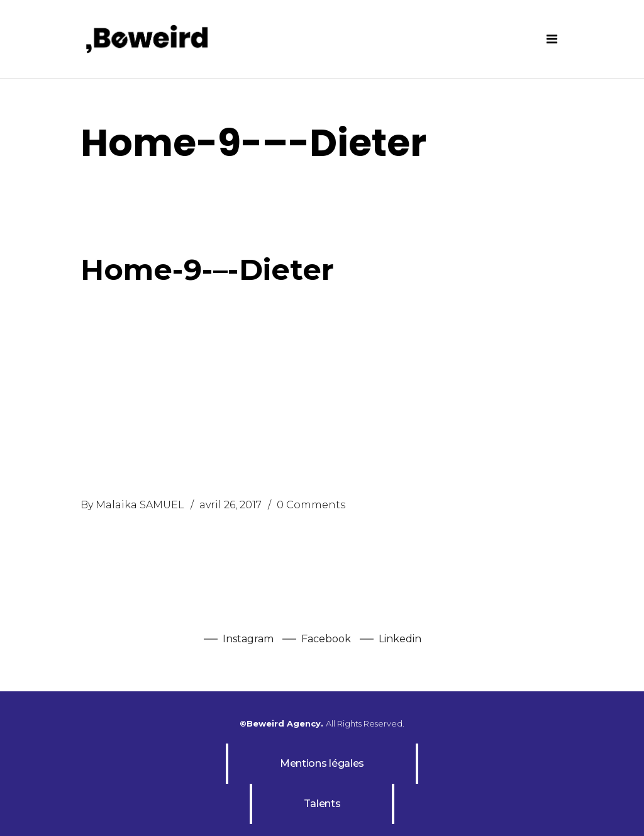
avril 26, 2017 (230, 505)
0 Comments (311, 505)
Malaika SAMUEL (140, 505)
